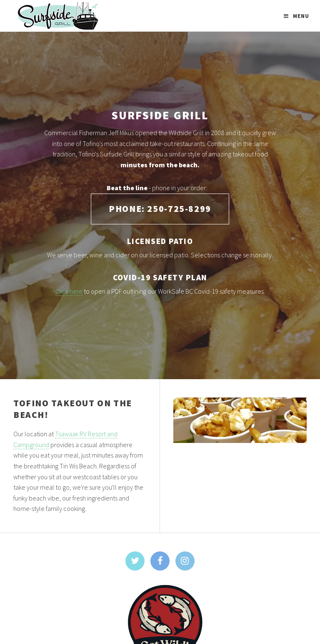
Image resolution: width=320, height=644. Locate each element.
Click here (69, 291)
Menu (301, 16)
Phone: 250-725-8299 (160, 209)
